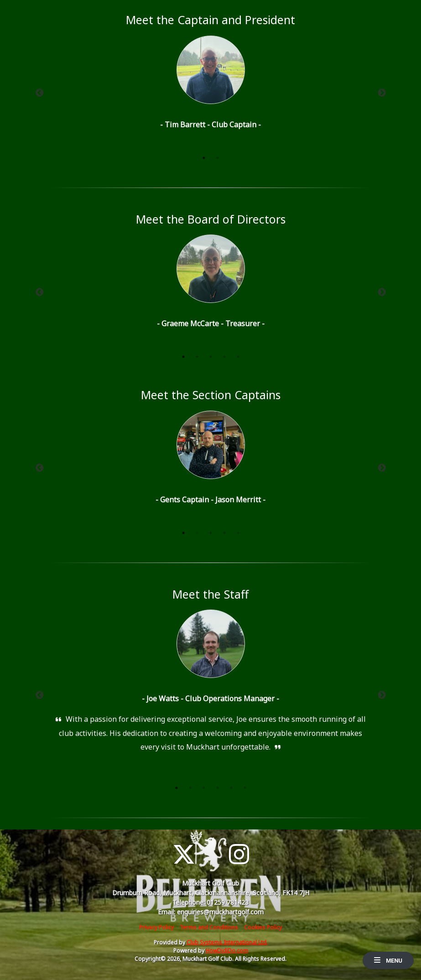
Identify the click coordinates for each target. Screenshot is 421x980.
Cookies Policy (263, 927)
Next (382, 93)
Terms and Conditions (209, 927)
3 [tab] (211, 357)
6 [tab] (245, 788)
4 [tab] (224, 357)
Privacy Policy (156, 927)
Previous (40, 93)
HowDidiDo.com (227, 951)
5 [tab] (238, 357)
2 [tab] (218, 158)
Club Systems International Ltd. (227, 942)
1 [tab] (204, 158)
